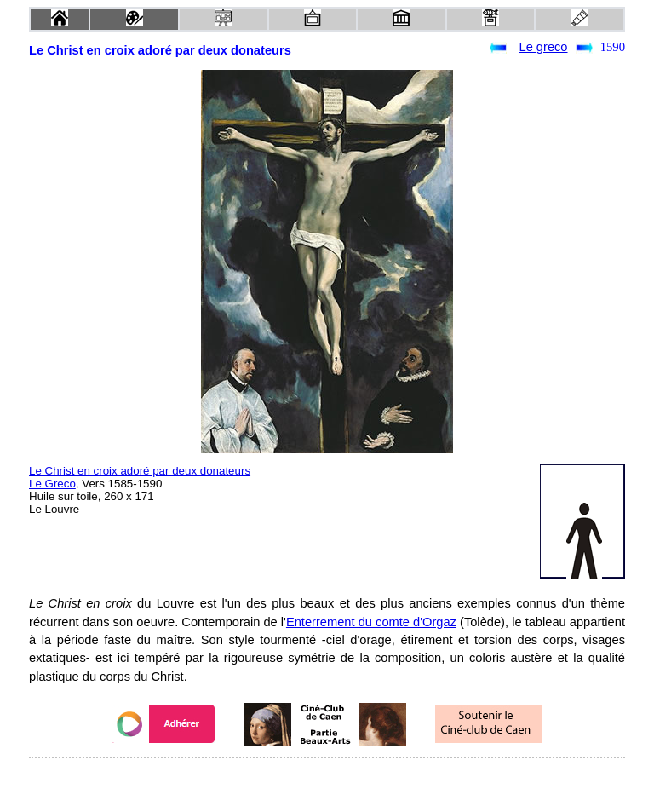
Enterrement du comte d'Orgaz (371, 622)
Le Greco (52, 484)
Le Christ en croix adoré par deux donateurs (140, 471)
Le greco (543, 47)
